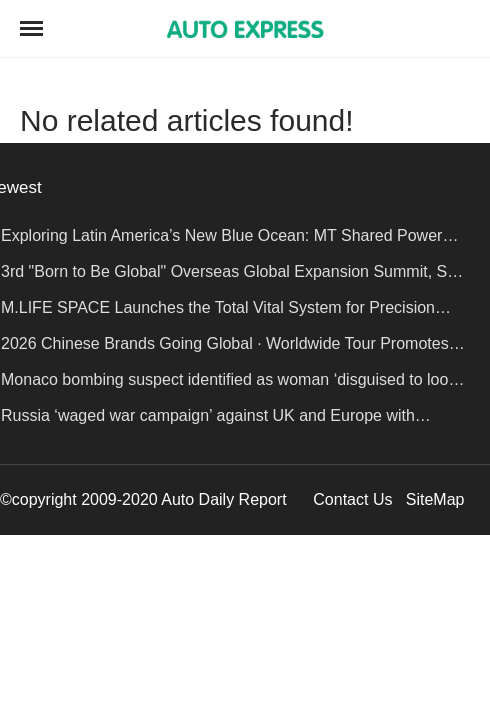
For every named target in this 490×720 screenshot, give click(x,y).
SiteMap (435, 499)
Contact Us (352, 499)
